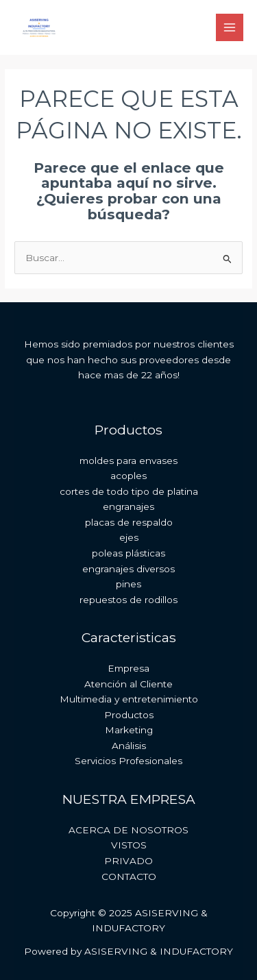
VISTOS (129, 845)
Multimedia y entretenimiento (129, 699)
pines (128, 584)
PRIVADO (128, 861)
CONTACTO (129, 877)
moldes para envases (128, 461)
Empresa (128, 668)
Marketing (129, 730)
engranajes (128, 506)
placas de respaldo (129, 522)
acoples (128, 476)
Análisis (129, 746)
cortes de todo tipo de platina (129, 491)
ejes (129, 537)
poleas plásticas (128, 553)
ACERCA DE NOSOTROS (128, 830)
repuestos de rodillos (128, 600)
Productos (129, 715)
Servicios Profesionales (128, 761)
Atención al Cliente (128, 684)
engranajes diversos (128, 569)
